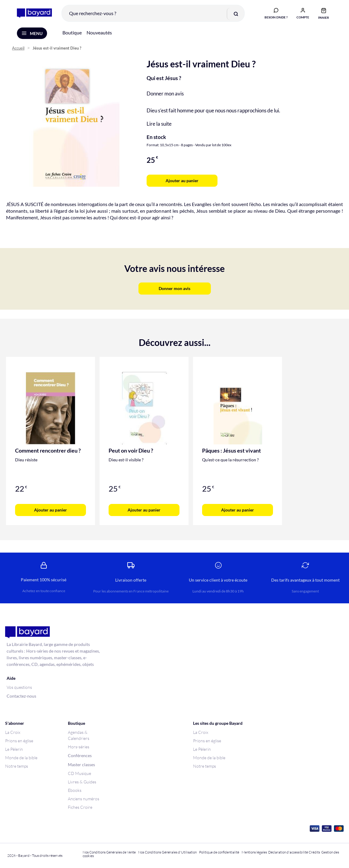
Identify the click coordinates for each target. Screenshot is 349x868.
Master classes (81, 765)
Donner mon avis (165, 94)
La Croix (13, 732)
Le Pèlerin (14, 749)
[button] (303, 13)
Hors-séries (79, 747)
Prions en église (19, 741)
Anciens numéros (84, 799)
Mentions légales (254, 852)
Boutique (72, 33)
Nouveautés (99, 33)
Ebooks (75, 790)
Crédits (314, 852)
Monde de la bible (21, 758)
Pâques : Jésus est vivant (232, 451)
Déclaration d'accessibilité (288, 852)
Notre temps (17, 766)
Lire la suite (159, 124)
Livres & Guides (82, 782)
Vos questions (19, 687)
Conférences (80, 755)
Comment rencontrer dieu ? (48, 451)
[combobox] (153, 13)
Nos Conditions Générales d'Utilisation (168, 852)
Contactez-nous (21, 696)
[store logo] (34, 13)
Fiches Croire (80, 807)
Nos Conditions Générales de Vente (109, 852)
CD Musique (79, 773)
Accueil (18, 48)
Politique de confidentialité (219, 852)
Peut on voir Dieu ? (131, 451)
